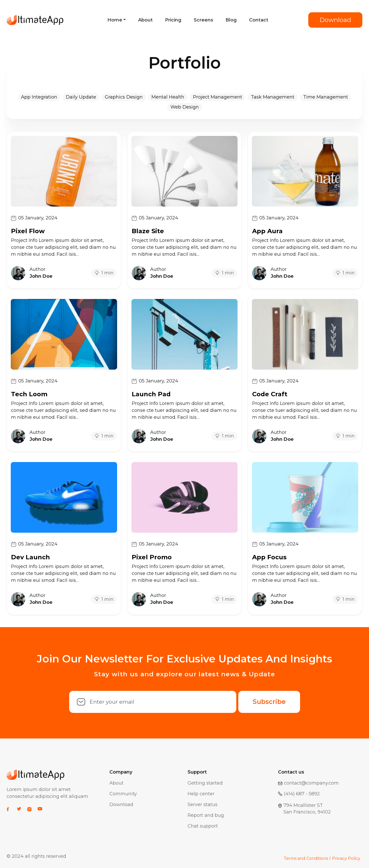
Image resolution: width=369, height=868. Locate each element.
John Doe (41, 276)
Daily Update (81, 97)
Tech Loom (29, 394)
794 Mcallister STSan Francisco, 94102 (304, 808)
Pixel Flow (28, 231)
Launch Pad (151, 394)
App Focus (269, 557)
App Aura (267, 231)
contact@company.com (308, 783)
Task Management (273, 97)
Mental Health (168, 97)
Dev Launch (30, 557)
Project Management (218, 97)
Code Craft (270, 394)
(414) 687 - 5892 (299, 794)
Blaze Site (148, 231)
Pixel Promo (152, 557)
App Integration (39, 97)
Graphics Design (124, 97)
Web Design (185, 107)
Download (335, 20)
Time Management (326, 97)
